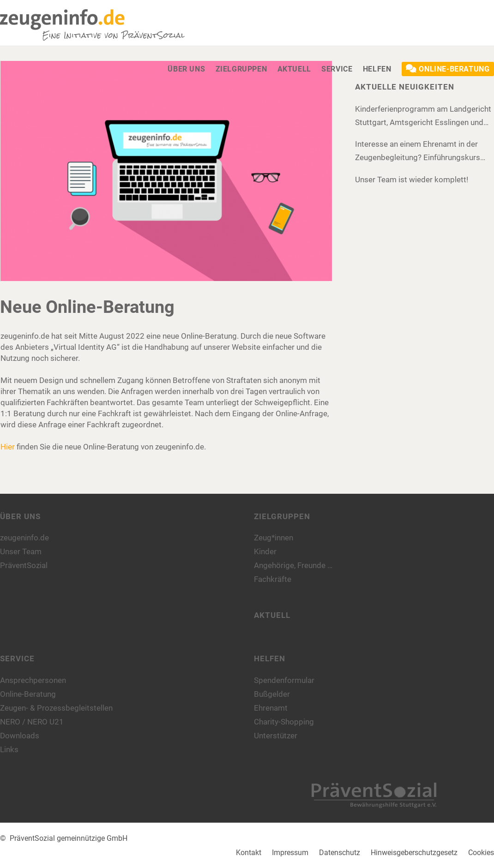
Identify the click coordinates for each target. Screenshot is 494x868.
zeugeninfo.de (24, 538)
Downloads (20, 736)
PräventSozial (24, 565)
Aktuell (272, 615)
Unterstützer (276, 736)
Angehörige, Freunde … (293, 565)
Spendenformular (284, 680)
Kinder (265, 551)
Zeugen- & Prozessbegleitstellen (56, 708)
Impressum (290, 853)
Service (17, 658)
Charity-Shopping (284, 722)
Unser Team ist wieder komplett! (412, 180)
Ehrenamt (271, 708)
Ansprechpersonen (33, 680)
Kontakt (249, 853)
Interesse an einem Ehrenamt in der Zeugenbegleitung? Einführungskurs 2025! (418, 152)
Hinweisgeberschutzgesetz (414, 853)
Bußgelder (272, 694)
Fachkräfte (273, 579)
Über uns (20, 516)
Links (9, 749)
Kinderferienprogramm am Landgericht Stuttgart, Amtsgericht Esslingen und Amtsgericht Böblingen (423, 117)
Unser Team (21, 551)
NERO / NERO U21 (32, 722)
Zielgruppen (282, 516)
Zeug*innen (274, 538)
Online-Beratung (28, 694)
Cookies (481, 853)
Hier (8, 447)
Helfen (270, 658)
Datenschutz (340, 853)
